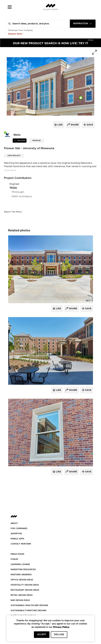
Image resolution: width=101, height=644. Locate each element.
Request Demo (15, 34)
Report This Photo (13, 212)
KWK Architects (22, 196)
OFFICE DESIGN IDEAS (22, 580)
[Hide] (90, 40)
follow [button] (21, 141)
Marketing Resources (23, 569)
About (14, 523)
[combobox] (83, 24)
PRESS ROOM (17, 554)
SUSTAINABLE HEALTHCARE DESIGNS (29, 605)
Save (88, 309)
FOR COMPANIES (19, 528)
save (90, 125)
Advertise (16, 534)
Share (73, 309)
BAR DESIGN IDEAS (20, 600)
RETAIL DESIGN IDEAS (22, 595)
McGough (18, 192)
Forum (14, 559)
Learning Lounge (20, 564)
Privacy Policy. (61, 627)
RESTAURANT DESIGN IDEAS (25, 590)
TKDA (13, 188)
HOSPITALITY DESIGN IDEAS (25, 585)
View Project (14, 156)
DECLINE (59, 635)
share (74, 125)
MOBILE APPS (17, 539)
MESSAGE (37, 141)
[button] (10, 7)
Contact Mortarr (21, 544)
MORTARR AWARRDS (21, 575)
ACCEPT (42, 635)
